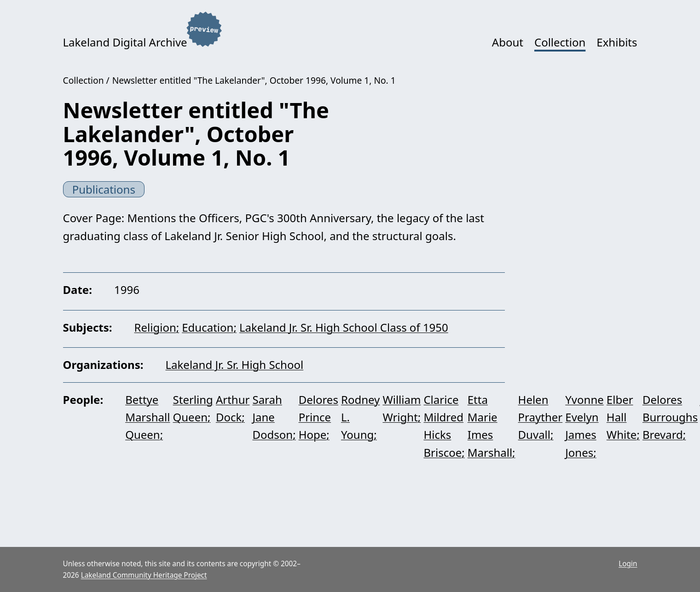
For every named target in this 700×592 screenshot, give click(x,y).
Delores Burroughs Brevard (670, 417)
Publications (104, 189)
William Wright (402, 408)
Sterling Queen (193, 408)
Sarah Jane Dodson (272, 417)
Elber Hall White (622, 417)
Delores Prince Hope (318, 417)
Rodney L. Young (360, 417)
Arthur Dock (233, 408)
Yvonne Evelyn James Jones (584, 426)
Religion (155, 327)
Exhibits (617, 42)
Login (628, 564)
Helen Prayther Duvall (541, 417)
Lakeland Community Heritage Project (144, 575)
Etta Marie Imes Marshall (490, 426)
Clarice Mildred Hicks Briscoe (443, 426)
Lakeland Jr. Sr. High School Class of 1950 (344, 327)
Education (208, 327)
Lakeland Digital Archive (125, 42)
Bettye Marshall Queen (148, 417)
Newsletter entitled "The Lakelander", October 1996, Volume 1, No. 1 (254, 80)
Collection (560, 42)
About (508, 42)
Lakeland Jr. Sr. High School (235, 365)
